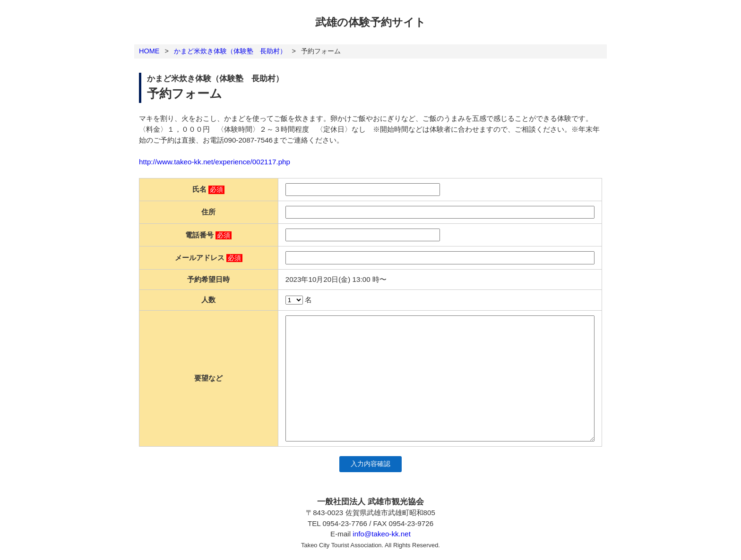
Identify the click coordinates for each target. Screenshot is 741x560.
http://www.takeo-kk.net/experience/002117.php (215, 162)
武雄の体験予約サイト (370, 22)
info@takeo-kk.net (382, 534)
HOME (149, 51)
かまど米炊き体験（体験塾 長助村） (230, 51)
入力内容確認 (370, 464)
